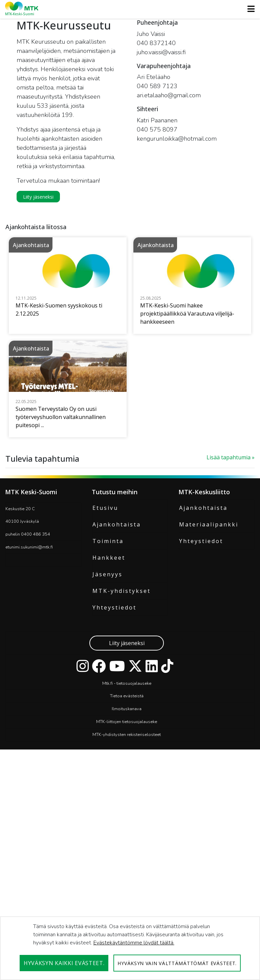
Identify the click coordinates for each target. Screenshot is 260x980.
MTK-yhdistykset (122, 759)
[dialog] (130, 948)
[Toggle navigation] (249, 9)
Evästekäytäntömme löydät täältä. (134, 943)
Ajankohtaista (117, 693)
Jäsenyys (107, 742)
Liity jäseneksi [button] (38, 197)
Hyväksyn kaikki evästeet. (64, 963)
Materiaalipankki (209, 693)
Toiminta (108, 709)
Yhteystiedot (114, 776)
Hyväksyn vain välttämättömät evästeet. (177, 963)
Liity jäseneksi (127, 811)
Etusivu (105, 676)
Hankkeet (109, 726)
